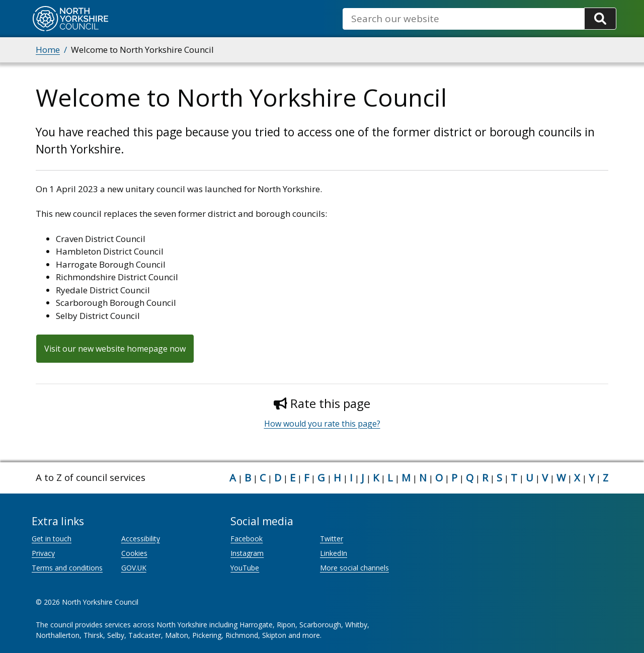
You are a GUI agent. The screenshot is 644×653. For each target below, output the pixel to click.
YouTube (245, 568)
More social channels (354, 568)
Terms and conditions (67, 568)
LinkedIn (334, 553)
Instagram (247, 553)
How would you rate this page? (322, 424)
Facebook (247, 539)
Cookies (134, 553)
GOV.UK (134, 568)
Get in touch (52, 539)
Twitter (332, 539)
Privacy (43, 553)
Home (48, 50)
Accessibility (141, 539)
